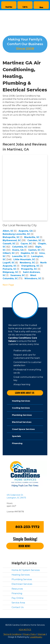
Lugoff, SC (9, 263)
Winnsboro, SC (33, 278)
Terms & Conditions (12, 634)
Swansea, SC (18, 275)
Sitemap (42, 634)
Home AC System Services (26, 570)
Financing (17, 593)
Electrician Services (22, 584)
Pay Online (18, 598)
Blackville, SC (32, 237)
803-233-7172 (27, 527)
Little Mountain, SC (24, 259)
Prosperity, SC (29, 269)
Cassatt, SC (9, 244)
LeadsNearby (36, 637)
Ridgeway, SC (10, 272)
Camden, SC (34, 240)
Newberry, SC (27, 263)
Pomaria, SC (10, 269)
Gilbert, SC (9, 253)
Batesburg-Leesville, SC (16, 234)
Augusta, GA (26, 231)
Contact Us (18, 607)
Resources (17, 589)
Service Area (18, 603)
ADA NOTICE (25, 630)
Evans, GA (18, 250)
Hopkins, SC (28, 253)
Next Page (8, 285)
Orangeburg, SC (30, 266)
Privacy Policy (30, 634)
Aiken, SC (8, 231)
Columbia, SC (20, 247)
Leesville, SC (19, 256)
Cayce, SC (26, 244)
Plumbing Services (22, 579)
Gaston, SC (34, 250)
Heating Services (21, 575)
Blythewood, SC (12, 240)
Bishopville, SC (11, 237)
